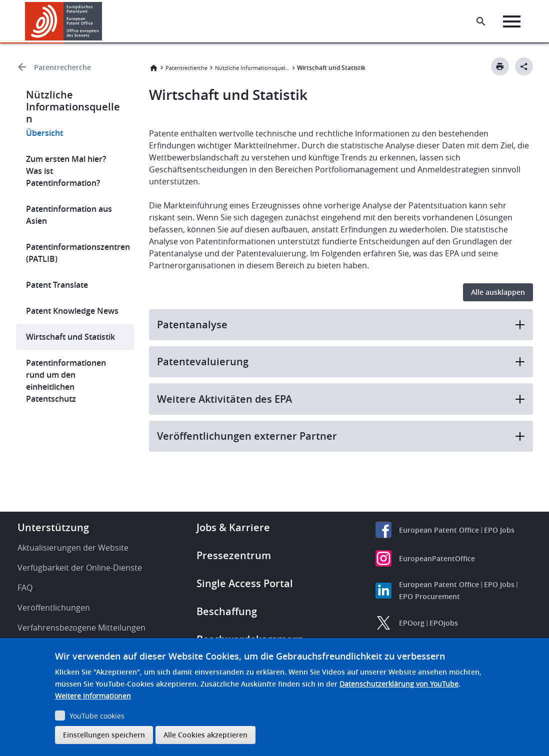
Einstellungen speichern (104, 735)
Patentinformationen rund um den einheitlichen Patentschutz (66, 381)
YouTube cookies (97, 716)
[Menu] (512, 21)
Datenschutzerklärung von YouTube (399, 684)
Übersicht (44, 133)
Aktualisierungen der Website (73, 548)
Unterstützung (53, 527)
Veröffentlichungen (54, 608)
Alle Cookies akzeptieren (205, 735)
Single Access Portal (245, 583)
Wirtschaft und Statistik (70, 337)
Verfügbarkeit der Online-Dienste (80, 568)
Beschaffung (227, 611)
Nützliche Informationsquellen (252, 68)
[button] (104, 21)
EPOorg (412, 623)
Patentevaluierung (341, 362)
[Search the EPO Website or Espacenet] (481, 21)
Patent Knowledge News (72, 311)
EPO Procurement (429, 596)
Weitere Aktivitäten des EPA (341, 399)
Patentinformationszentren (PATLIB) (78, 253)
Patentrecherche (62, 67)
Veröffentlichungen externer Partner (341, 436)
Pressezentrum (234, 555)
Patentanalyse (341, 325)
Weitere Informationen (93, 696)
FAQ (25, 588)
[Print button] (500, 66)
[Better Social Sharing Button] (524, 66)
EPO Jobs (499, 530)
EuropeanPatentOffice (437, 558)
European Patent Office (439, 530)
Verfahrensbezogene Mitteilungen (81, 628)
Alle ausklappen (498, 292)
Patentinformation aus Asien (69, 215)
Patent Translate (57, 285)
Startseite (153, 68)
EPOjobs (444, 623)
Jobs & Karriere (233, 527)
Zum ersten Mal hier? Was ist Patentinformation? (66, 171)
